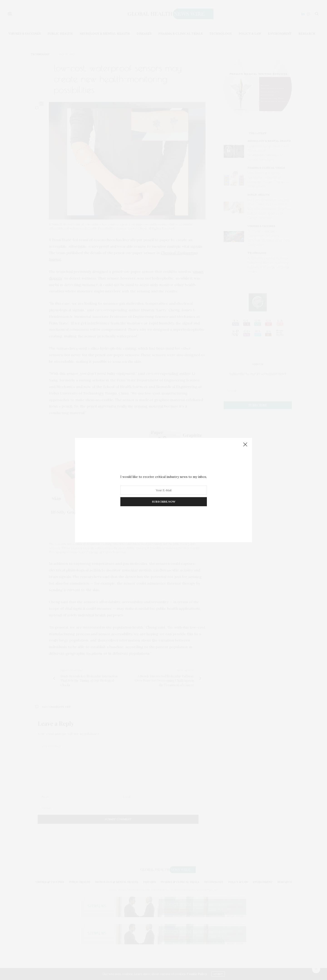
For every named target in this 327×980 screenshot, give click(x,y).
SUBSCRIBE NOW (164, 502)
